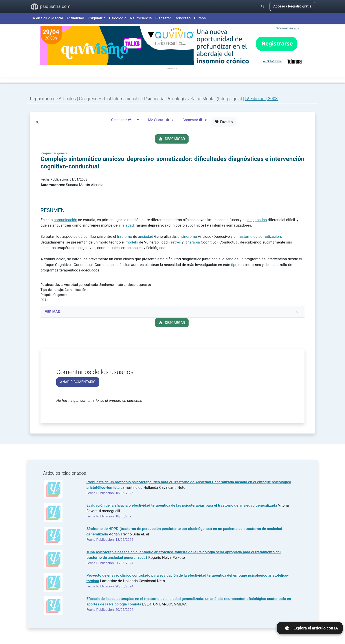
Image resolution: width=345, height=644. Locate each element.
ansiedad (126, 225)
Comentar (195, 120)
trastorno (124, 236)
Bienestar (163, 18)
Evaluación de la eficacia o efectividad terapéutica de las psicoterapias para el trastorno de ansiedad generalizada (182, 505)
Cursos (200, 18)
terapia (194, 242)
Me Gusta (162, 120)
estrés (176, 242)
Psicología (118, 18)
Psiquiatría (96, 18)
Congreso (183, 18)
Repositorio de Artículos (53, 99)
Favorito (224, 122)
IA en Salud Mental (47, 18)
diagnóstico (257, 220)
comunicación (65, 220)
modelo (132, 242)
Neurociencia (141, 18)
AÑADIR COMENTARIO (78, 382)
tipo (234, 265)
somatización (270, 236)
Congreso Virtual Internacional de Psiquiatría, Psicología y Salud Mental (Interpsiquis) (161, 99)
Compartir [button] (124, 120)
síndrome (189, 236)
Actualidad (75, 18)
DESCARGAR (172, 139)
